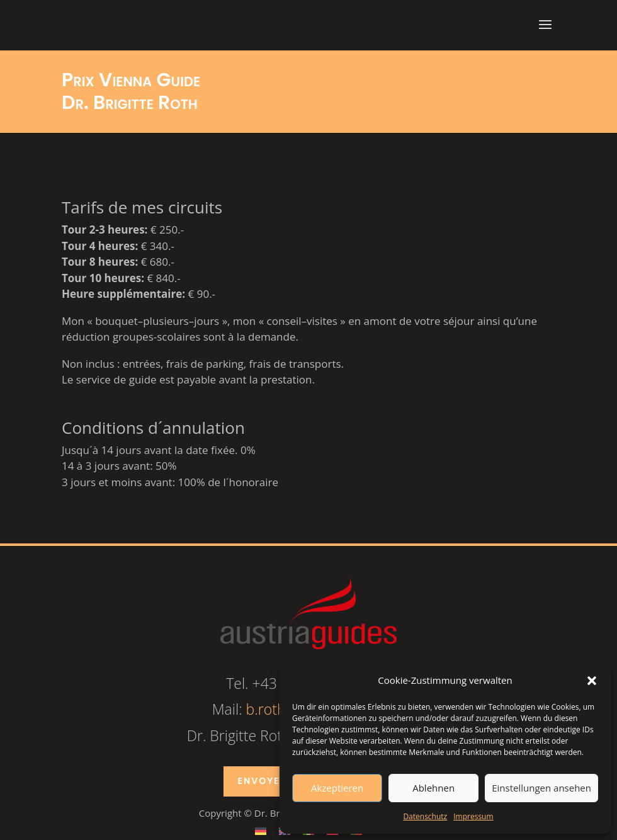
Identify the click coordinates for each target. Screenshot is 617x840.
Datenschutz (425, 816)
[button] (592, 681)
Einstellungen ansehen (541, 788)
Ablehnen (433, 788)
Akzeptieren (337, 788)
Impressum (473, 816)
